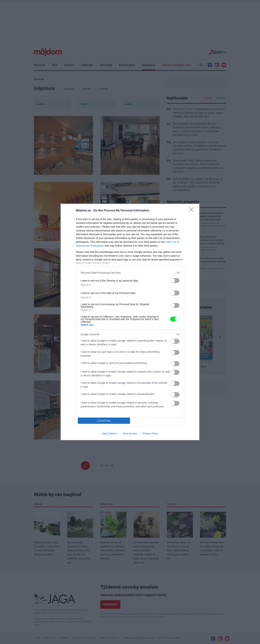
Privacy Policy (150, 433)
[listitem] (130, 273)
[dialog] (130, 322)
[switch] (175, 281)
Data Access (130, 433)
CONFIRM (104, 421)
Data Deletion (110, 433)
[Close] (192, 211)
